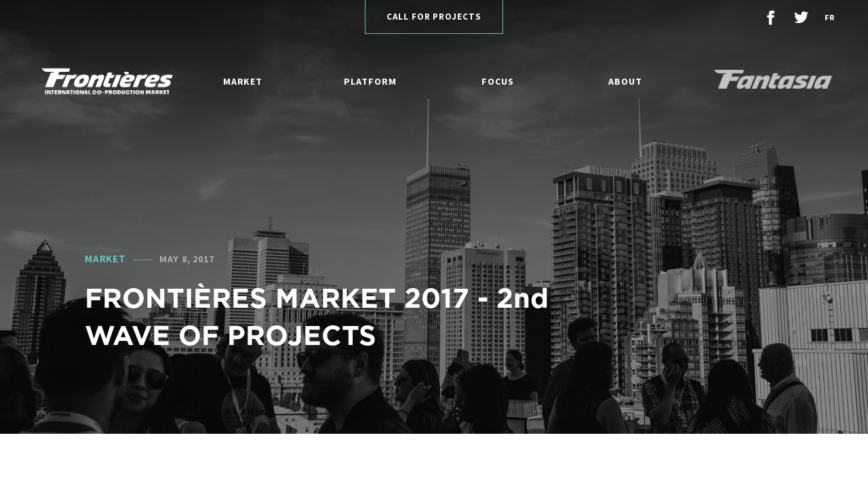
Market (243, 81)
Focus (498, 81)
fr (829, 17)
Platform (370, 81)
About (625, 81)
